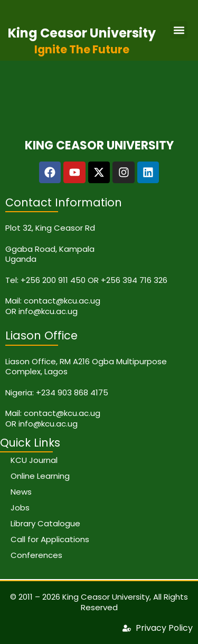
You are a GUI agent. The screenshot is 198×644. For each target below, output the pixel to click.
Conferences (36, 555)
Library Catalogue (45, 523)
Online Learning (40, 476)
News (21, 492)
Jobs (20, 508)
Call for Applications (50, 539)
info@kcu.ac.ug (48, 311)
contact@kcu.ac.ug (62, 301)
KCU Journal (34, 460)
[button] (179, 30)
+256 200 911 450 (53, 280)
